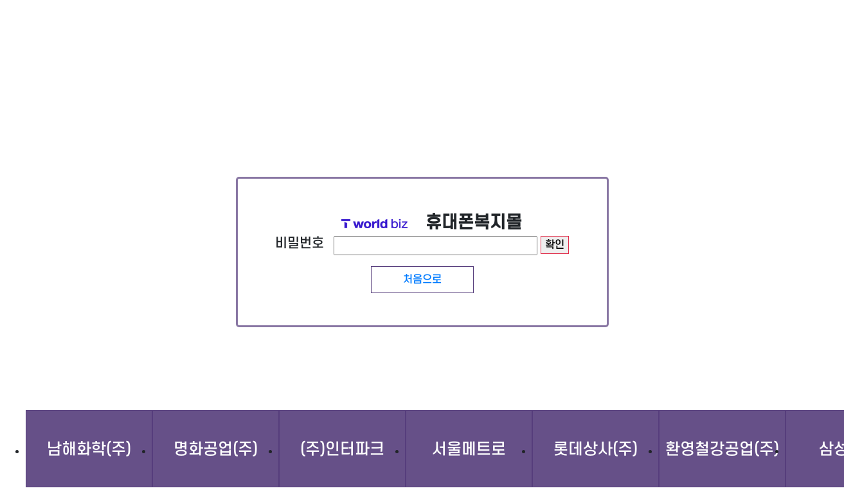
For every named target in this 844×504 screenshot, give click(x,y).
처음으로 (422, 280)
